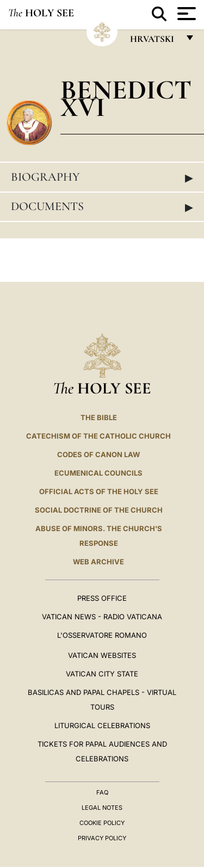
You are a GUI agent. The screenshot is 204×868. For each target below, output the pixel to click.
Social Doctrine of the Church (99, 510)
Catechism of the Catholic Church (98, 436)
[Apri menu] (185, 14)
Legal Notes (102, 808)
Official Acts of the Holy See (99, 491)
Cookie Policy (102, 823)
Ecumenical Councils (98, 473)
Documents (102, 207)
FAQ (102, 792)
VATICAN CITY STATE (102, 674)
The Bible (99, 417)
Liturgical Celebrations (102, 725)
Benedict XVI (126, 98)
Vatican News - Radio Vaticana (102, 617)
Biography (102, 177)
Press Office (102, 598)
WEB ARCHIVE (98, 562)
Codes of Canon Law (98, 454)
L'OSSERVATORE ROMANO (102, 635)
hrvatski (154, 42)
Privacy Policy (102, 838)
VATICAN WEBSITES (102, 655)
